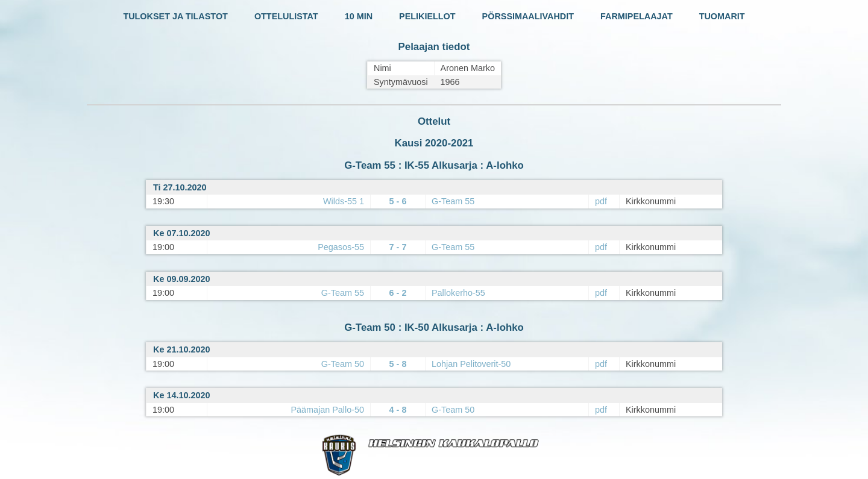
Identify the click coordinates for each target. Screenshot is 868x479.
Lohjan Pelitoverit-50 (471, 364)
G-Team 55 (453, 201)
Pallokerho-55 (458, 293)
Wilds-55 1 (344, 201)
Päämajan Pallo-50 (327, 410)
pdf (601, 201)
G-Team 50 (343, 364)
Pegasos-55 (341, 247)
